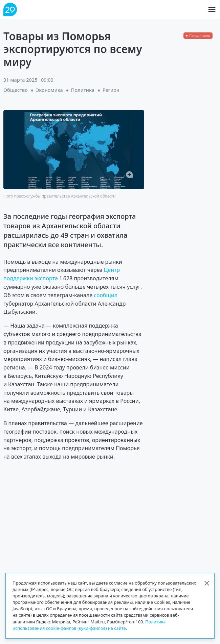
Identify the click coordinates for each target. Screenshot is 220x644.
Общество (16, 90)
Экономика (49, 90)
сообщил (106, 295)
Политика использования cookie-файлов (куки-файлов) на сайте (89, 625)
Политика (83, 90)
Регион (111, 90)
